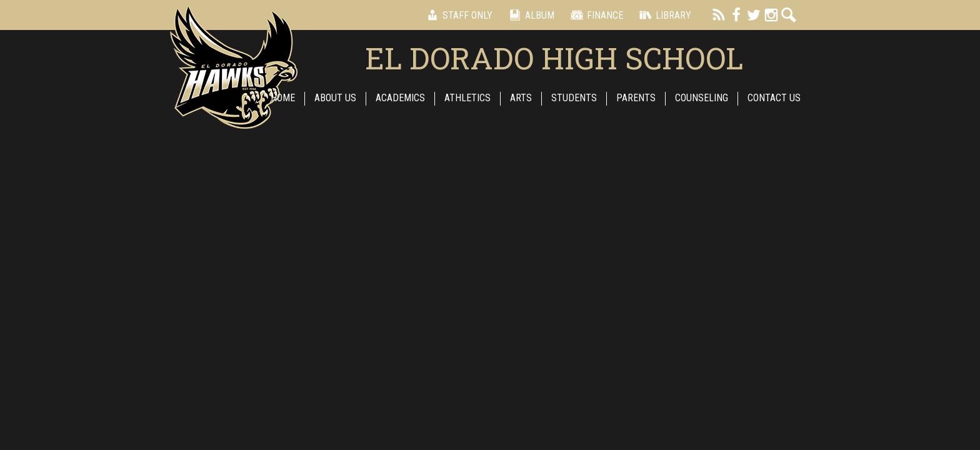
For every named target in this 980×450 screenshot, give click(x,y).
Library (663, 15)
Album (530, 15)
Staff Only (457, 15)
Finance (595, 15)
